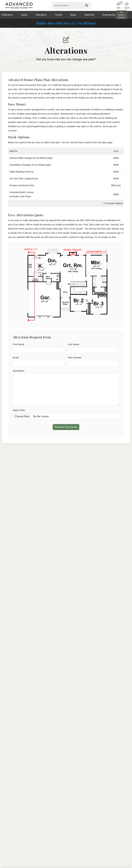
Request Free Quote (66, 427)
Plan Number (75, 357)
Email (16, 357)
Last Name (74, 344)
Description (19, 371)
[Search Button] (87, 5)
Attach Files (19, 410)
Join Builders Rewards (121, 15)
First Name (18, 344)
